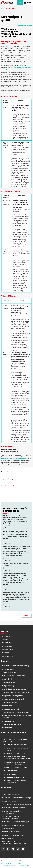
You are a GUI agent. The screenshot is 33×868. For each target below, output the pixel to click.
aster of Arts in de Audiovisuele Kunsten (17, 749)
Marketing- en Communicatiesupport (16, 822)
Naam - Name (6, 472)
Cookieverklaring (6, 864)
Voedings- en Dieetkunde (12, 724)
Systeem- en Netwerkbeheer (14, 835)
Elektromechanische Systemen (14, 808)
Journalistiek (8, 679)
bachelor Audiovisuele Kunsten (16, 745)
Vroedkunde (8, 728)
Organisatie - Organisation (10, 479)
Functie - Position (7, 486)
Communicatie (9, 669)
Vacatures (7, 643)
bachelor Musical (11, 771)
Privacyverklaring (24, 865)
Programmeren (9, 828)
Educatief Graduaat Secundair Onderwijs (17, 804)
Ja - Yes (6, 526)
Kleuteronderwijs (9, 682)
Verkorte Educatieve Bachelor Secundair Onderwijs (17, 717)
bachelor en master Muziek (15, 777)
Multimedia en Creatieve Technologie (16, 692)
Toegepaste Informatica (12, 709)
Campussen (8, 646)
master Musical (11, 774)
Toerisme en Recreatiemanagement (16, 712)
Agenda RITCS (8, 656)
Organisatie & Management (13, 696)
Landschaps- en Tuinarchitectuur (15, 689)
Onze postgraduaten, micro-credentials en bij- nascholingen (15, 843)
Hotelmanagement (10, 672)
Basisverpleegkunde (10, 801)
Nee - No (7, 528)
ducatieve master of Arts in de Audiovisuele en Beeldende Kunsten (18, 758)
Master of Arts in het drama (15, 753)
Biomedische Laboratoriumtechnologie (17, 666)
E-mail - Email (6, 493)
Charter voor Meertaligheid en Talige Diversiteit (16, 68)
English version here (25, 26)
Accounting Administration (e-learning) (17, 798)
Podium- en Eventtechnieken (14, 825)
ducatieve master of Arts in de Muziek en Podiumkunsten (16, 763)
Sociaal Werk (8, 706)
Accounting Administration (13, 794)
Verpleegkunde (9, 721)
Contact (6, 639)
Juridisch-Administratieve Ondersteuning (12, 812)
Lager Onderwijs (9, 686)
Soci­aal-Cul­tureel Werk (11, 832)
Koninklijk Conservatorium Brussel (15, 767)
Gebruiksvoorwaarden (9, 865)
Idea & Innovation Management (14, 676)
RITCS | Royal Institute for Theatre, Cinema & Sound (15, 740)
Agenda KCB (8, 653)
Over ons (7, 636)
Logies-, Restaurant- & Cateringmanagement (11, 817)
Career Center (9, 649)
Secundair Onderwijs (10, 702)
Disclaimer (18, 864)
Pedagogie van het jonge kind (14, 699)
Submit (27, 616)
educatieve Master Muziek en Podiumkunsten (16, 782)
